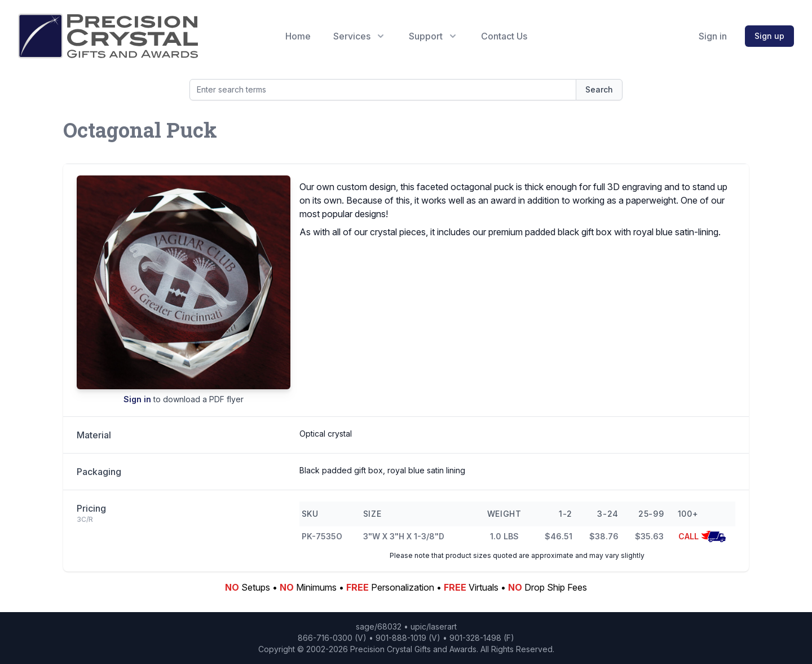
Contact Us (504, 36)
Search (599, 89)
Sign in (713, 36)
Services (360, 36)
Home (298, 36)
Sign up (769, 36)
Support (434, 36)
